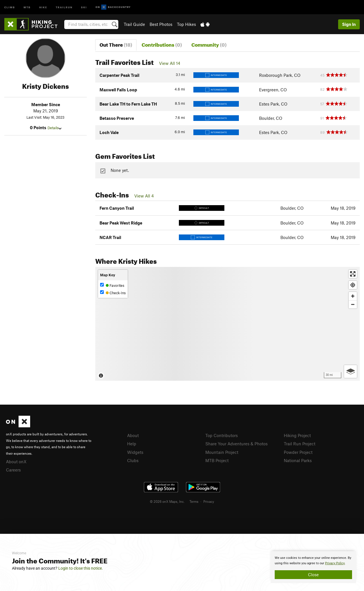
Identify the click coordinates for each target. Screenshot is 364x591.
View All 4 (144, 196)
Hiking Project (297, 435)
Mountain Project (222, 452)
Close (313, 574)
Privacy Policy (335, 563)
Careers (13, 470)
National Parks (298, 460)
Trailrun (64, 7)
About (133, 435)
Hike (43, 7)
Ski (84, 7)
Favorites (112, 285)
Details (54, 128)
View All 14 (170, 63)
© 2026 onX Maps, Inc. (167, 501)
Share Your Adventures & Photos (236, 444)
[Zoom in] (353, 296)
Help (132, 444)
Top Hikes (186, 24)
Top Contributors (222, 435)
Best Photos (161, 24)
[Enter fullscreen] (353, 274)
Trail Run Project (300, 444)
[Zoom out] (353, 304)
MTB (27, 7)
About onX (16, 462)
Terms (194, 501)
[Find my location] (353, 285)
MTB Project (217, 460)
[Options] (350, 371)
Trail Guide (134, 24)
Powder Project (298, 452)
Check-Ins (113, 293)
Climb (10, 7)
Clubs (133, 460)
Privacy (209, 501)
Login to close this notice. (81, 568)
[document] (313, 567)
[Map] (227, 324)
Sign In (349, 24)
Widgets (135, 452)
